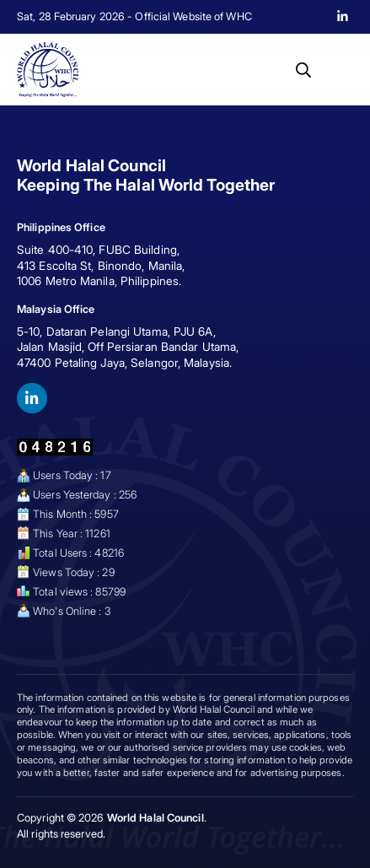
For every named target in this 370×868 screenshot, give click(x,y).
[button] (303, 70)
